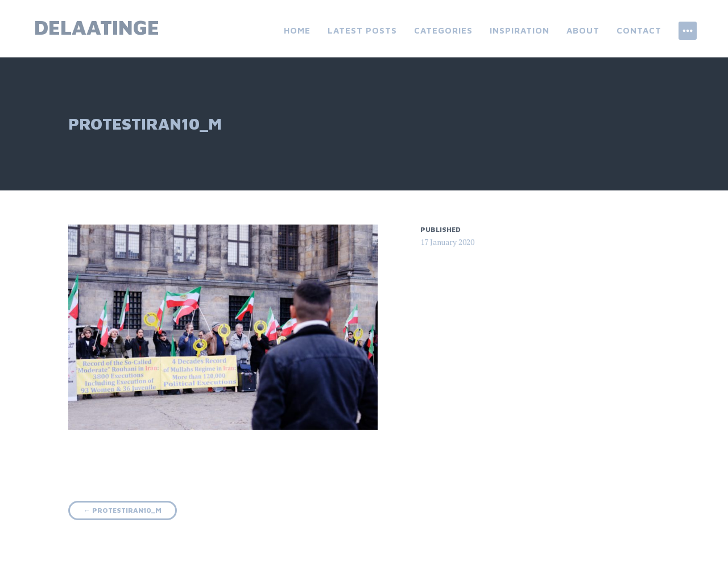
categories (443, 30)
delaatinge (97, 27)
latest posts (362, 30)
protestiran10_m (123, 510)
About (583, 30)
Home (297, 30)
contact (639, 30)
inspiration (520, 30)
